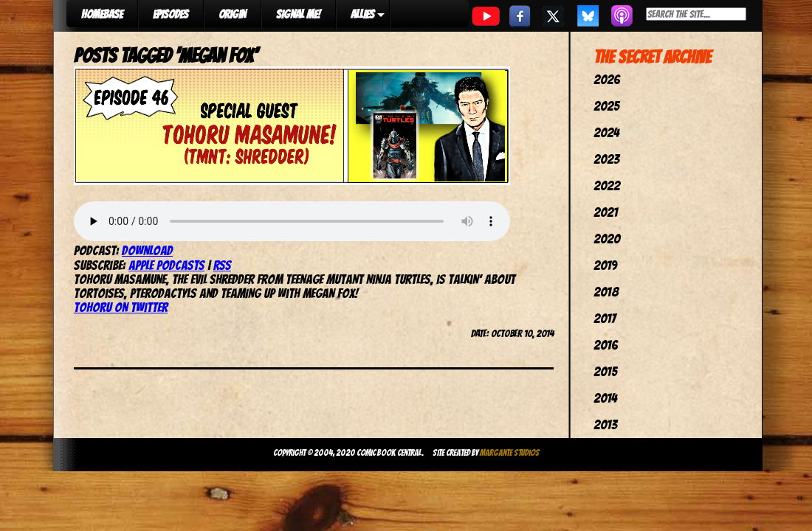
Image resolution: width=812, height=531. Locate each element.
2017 (605, 318)
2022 (607, 185)
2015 (605, 371)
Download (147, 250)
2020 (607, 239)
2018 (606, 292)
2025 (606, 106)
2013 (605, 424)
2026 (607, 79)
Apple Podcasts (166, 265)
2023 (606, 159)
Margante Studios (510, 452)
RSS (222, 265)
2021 (606, 212)
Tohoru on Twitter (121, 307)
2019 (605, 265)
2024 (606, 132)
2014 (605, 398)
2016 (606, 345)
